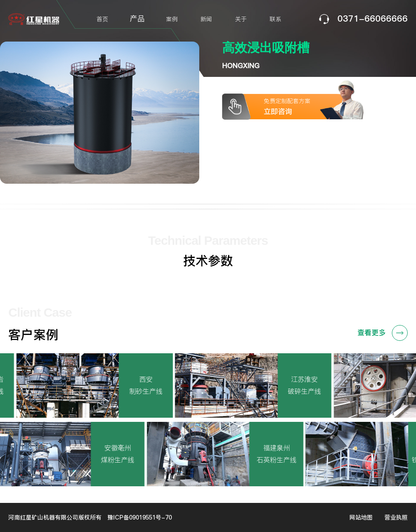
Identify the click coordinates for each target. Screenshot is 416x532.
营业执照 (396, 517)
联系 (275, 19)
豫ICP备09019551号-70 (140, 517)
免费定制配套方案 (312, 107)
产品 (137, 18)
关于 (241, 19)
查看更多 (383, 333)
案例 (172, 19)
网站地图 (361, 517)
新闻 (206, 19)
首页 (102, 19)
